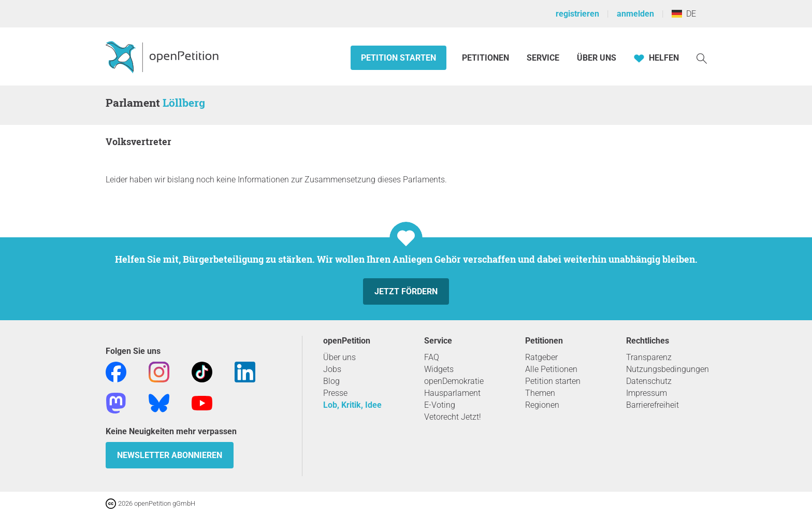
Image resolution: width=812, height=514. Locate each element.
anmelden (635, 14)
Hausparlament (452, 393)
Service (543, 58)
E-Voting (440, 405)
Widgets (439, 369)
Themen (540, 393)
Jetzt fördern (406, 291)
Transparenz (649, 357)
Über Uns (597, 58)
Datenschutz (649, 381)
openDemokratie (454, 381)
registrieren (577, 14)
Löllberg (184, 103)
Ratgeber (541, 357)
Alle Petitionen (551, 369)
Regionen (542, 405)
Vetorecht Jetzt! (453, 417)
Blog (331, 381)
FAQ (432, 357)
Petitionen (487, 58)
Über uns (339, 357)
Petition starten (398, 58)
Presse (335, 393)
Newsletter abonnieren (170, 455)
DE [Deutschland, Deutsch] (684, 14)
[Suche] (702, 58)
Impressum (647, 393)
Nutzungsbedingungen (668, 369)
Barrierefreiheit (653, 405)
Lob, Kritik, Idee (352, 405)
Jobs (332, 369)
